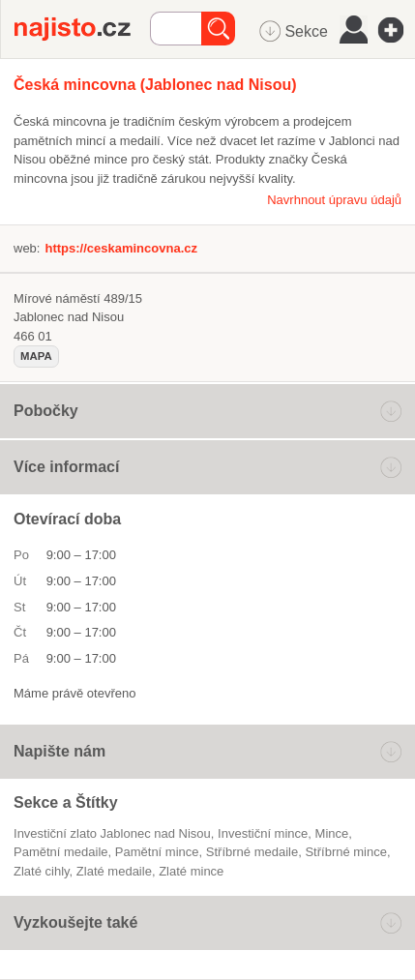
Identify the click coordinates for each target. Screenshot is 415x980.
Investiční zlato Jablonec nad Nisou (112, 833)
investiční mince (263, 833)
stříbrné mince (346, 852)
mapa (36, 356)
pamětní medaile (61, 852)
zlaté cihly (42, 871)
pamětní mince (157, 852)
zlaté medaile (114, 871)
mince (332, 833)
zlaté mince (191, 871)
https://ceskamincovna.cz (121, 248)
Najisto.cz (82, 29)
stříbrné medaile (252, 852)
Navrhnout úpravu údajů (334, 200)
